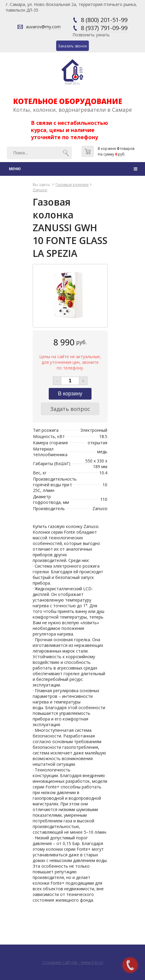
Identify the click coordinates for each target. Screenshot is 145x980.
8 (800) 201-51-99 (104, 20)
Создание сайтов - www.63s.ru (73, 962)
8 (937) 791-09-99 (104, 28)
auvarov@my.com (43, 27)
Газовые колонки (72, 184)
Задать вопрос (70, 409)
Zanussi (40, 190)
